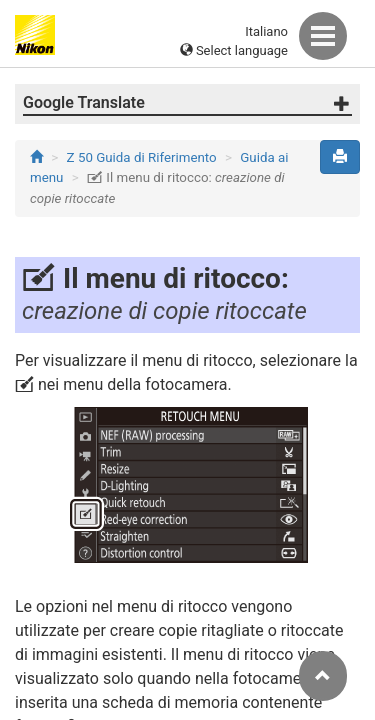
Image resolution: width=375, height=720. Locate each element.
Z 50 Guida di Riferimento (142, 157)
